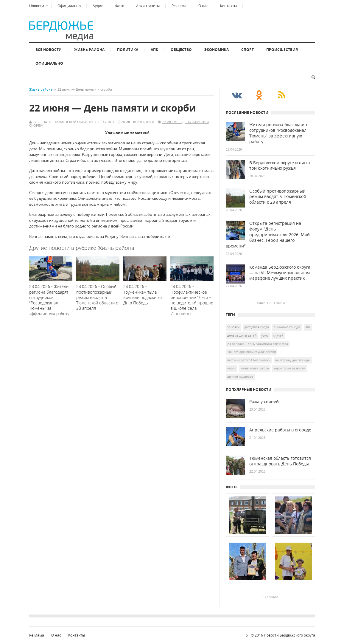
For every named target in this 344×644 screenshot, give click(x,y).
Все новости (49, 50)
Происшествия (282, 50)
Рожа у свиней (264, 402)
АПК (154, 50)
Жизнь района (89, 50)
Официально (69, 6)
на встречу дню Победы (293, 360)
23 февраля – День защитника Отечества (258, 344)
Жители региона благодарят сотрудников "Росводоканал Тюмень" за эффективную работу (278, 133)
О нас (203, 6)
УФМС (265, 335)
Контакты (228, 6)
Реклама (179, 6)
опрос (232, 368)
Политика (128, 50)
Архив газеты (148, 6)
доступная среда (257, 327)
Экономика (217, 50)
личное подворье (240, 377)
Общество (181, 50)
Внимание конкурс (287, 327)
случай (278, 335)
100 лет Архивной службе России (252, 352)
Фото (120, 6)
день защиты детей (242, 335)
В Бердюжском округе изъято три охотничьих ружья (280, 166)
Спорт (248, 50)
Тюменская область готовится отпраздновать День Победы (280, 461)
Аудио (98, 6)
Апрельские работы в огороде (280, 430)
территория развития (290, 368)
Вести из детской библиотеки (249, 360)
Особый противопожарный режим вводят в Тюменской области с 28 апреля (278, 197)
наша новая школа (255, 368)
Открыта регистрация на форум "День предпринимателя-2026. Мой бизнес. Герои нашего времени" (268, 235)
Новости (37, 6)
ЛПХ (308, 327)
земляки (233, 327)
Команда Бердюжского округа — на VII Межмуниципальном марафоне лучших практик (280, 273)
